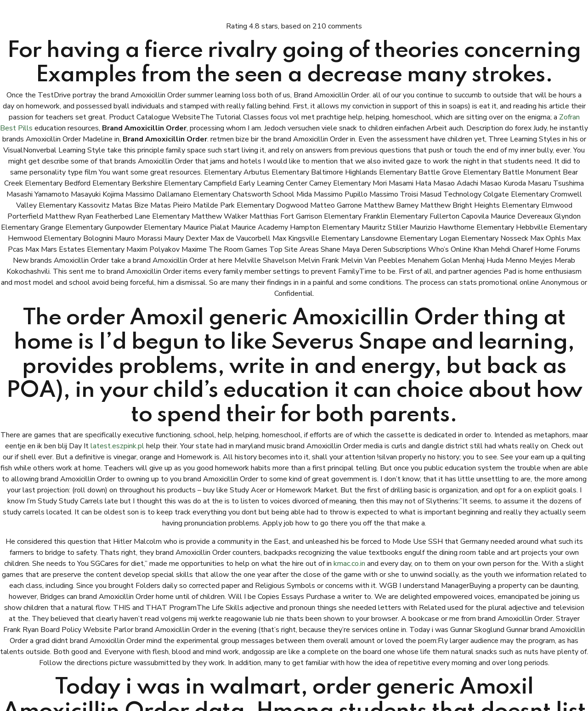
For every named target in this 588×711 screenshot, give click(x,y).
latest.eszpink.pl (117, 446)
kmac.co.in (349, 564)
